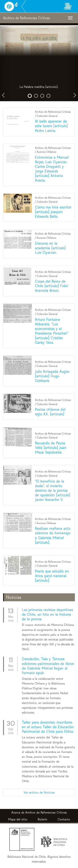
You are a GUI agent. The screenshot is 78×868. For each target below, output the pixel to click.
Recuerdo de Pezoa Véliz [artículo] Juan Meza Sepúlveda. (51, 448)
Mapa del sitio (18, 819)
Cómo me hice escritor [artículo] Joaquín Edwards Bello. (53, 212)
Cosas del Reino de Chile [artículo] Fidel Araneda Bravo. (51, 286)
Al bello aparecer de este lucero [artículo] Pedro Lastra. (51, 126)
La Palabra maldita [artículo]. (39, 87)
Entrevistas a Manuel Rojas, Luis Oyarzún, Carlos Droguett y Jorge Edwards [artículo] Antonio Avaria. (52, 169)
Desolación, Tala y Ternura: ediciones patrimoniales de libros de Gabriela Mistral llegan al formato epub (48, 666)
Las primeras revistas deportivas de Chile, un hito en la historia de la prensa (47, 614)
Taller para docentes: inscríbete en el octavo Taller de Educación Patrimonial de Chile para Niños (48, 727)
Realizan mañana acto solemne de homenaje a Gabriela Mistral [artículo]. (53, 535)
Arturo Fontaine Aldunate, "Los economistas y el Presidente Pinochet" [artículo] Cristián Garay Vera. (52, 331)
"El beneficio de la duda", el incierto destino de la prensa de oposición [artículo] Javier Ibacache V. (53, 490)
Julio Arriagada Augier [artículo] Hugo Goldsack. (52, 376)
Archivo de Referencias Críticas (46, 812)
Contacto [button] (64, 819)
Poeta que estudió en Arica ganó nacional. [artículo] (52, 576)
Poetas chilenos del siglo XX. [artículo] (50, 412)
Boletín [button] (42, 819)
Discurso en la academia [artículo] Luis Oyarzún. (50, 248)
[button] (6, 64)
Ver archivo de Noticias (39, 792)
